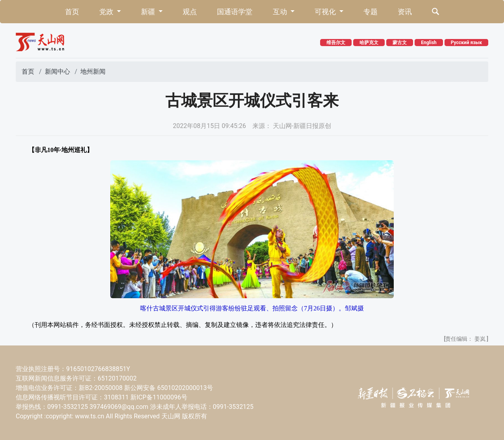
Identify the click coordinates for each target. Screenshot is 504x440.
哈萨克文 (369, 43)
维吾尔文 (336, 43)
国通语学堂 (235, 12)
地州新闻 (93, 71)
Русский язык (466, 43)
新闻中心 (57, 71)
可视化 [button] (326, 12)
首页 (72, 12)
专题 (371, 12)
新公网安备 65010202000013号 (169, 388)
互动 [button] (281, 12)
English (429, 43)
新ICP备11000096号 (159, 397)
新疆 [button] (149, 12)
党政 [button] (107, 12)
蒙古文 (400, 43)
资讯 (405, 12)
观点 (190, 12)
